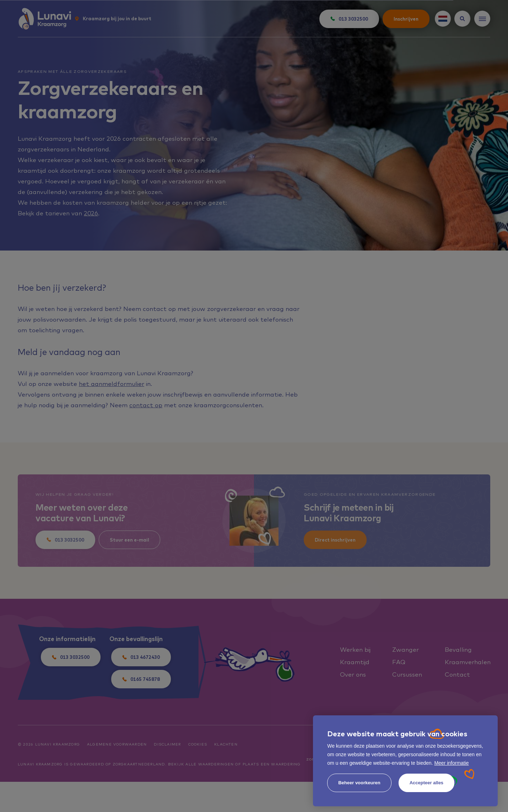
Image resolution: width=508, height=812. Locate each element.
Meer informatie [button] (451, 763)
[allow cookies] (426, 783)
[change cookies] (359, 783)
